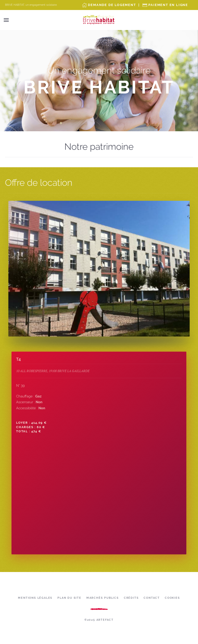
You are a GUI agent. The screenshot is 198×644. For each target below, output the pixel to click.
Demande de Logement (112, 5)
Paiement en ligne (168, 5)
